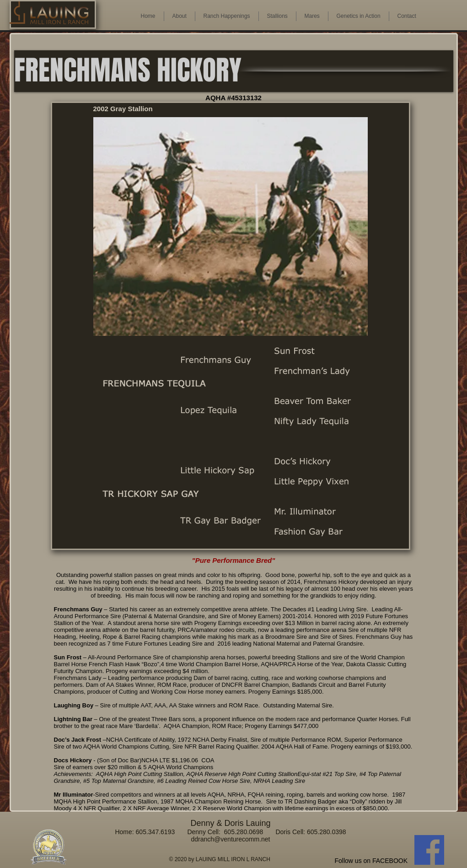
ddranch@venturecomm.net (231, 839)
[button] (312, 16)
